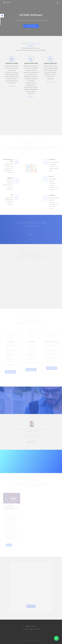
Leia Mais (12, 86)
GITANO (7, 2)
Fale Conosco (31, 26)
